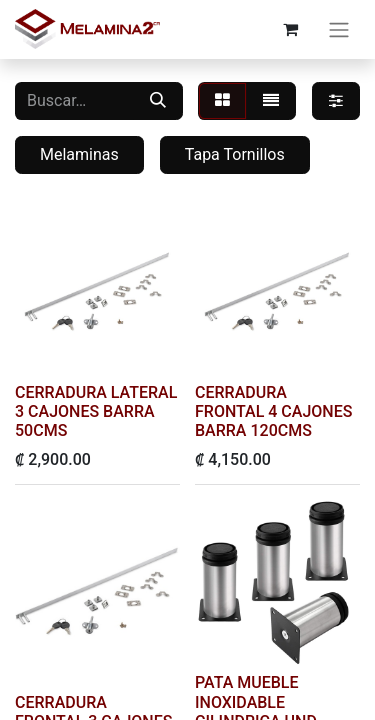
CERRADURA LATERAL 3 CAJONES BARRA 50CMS (96, 411)
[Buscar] (158, 101)
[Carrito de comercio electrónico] (290, 29)
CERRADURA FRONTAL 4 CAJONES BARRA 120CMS (273, 411)
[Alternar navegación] (339, 29)
